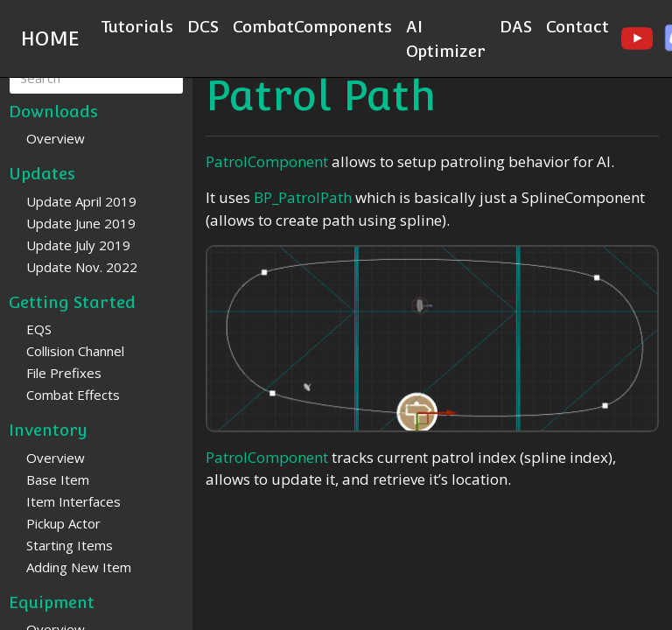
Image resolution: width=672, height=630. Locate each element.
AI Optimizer (446, 38)
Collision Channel (75, 351)
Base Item (58, 479)
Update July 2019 (78, 245)
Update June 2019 (81, 223)
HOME (50, 38)
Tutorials (137, 26)
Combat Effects (73, 395)
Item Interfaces (73, 501)
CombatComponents (312, 26)
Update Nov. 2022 (82, 267)
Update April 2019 (81, 201)
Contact (577, 26)
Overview (56, 138)
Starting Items (70, 545)
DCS (203, 26)
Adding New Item (79, 567)
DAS (516, 26)
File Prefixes (64, 373)
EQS (39, 329)
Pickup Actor (63, 523)
